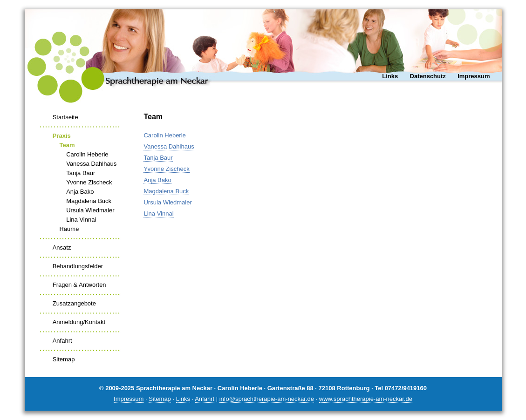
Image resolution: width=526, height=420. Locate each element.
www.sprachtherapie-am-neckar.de (366, 399)
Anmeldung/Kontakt (79, 322)
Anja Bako (80, 192)
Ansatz (62, 247)
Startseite (65, 117)
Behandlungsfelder (78, 266)
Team (67, 145)
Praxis (62, 136)
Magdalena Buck (89, 201)
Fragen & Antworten (79, 285)
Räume (69, 229)
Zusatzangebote (74, 303)
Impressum (474, 76)
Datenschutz (428, 76)
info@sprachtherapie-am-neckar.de (267, 399)
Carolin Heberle (87, 154)
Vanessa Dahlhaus (91, 164)
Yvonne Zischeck (89, 182)
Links (390, 76)
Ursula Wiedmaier (90, 210)
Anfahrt (62, 341)
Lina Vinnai (81, 220)
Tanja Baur (81, 173)
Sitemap (64, 359)
